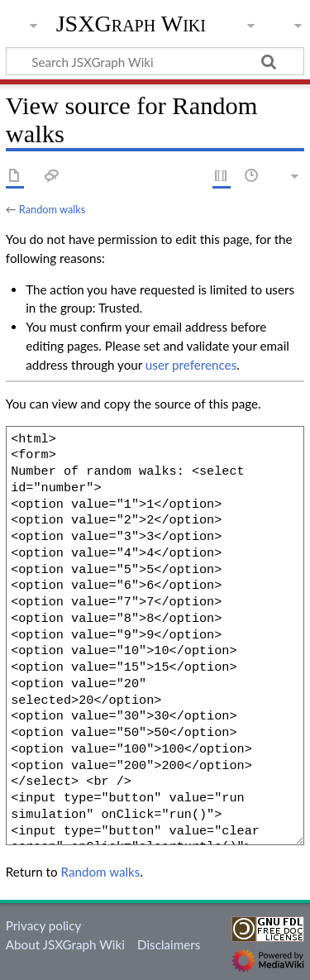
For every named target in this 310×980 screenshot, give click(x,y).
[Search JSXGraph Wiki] (155, 61)
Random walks (52, 209)
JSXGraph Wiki (131, 24)
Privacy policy (43, 925)
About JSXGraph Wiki (65, 944)
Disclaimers (169, 944)
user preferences (191, 365)
